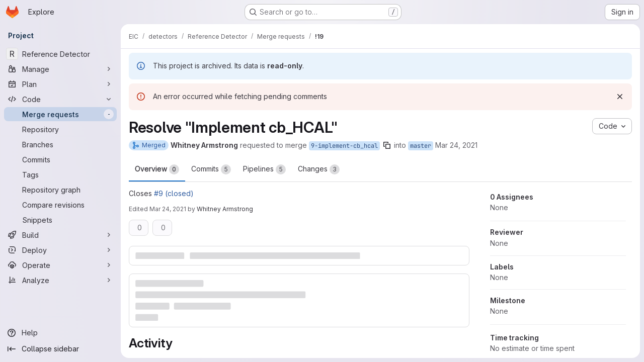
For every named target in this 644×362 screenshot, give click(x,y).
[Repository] (60, 129)
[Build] (60, 235)
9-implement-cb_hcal (344, 146)
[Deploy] (60, 250)
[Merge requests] (60, 114)
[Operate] (60, 265)
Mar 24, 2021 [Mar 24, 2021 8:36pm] (456, 145)
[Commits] (60, 159)
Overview (157, 169)
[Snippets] (60, 220)
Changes (319, 169)
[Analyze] (60, 280)
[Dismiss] (620, 97)
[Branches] (60, 144)
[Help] (60, 333)
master (421, 146)
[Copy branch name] (387, 145)
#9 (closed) (174, 193)
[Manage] (60, 69)
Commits (211, 169)
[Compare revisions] (60, 205)
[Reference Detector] (60, 54)
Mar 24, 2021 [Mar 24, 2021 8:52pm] (168, 209)
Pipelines (264, 169)
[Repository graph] (60, 190)
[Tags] (60, 174)
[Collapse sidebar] (60, 349)
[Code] (60, 99)
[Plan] (60, 84)
